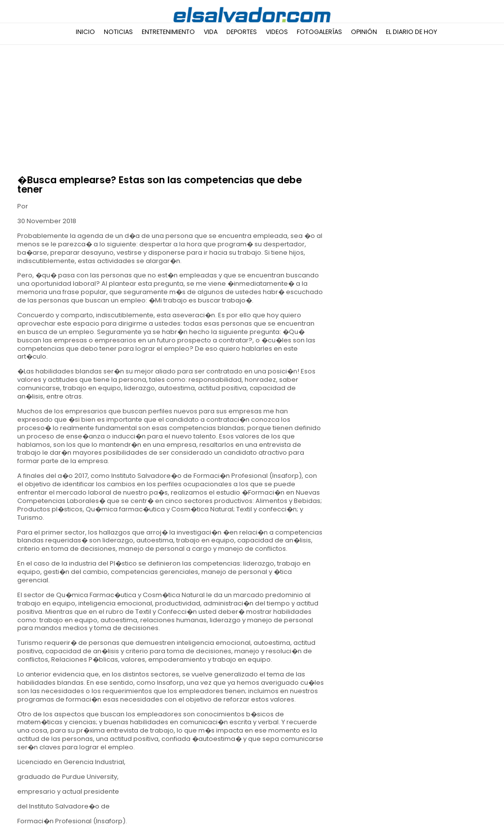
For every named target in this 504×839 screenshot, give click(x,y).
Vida (211, 32)
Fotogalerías (319, 32)
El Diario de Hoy (411, 32)
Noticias (118, 32)
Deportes (242, 32)
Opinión (364, 32)
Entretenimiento (168, 32)
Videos (277, 32)
